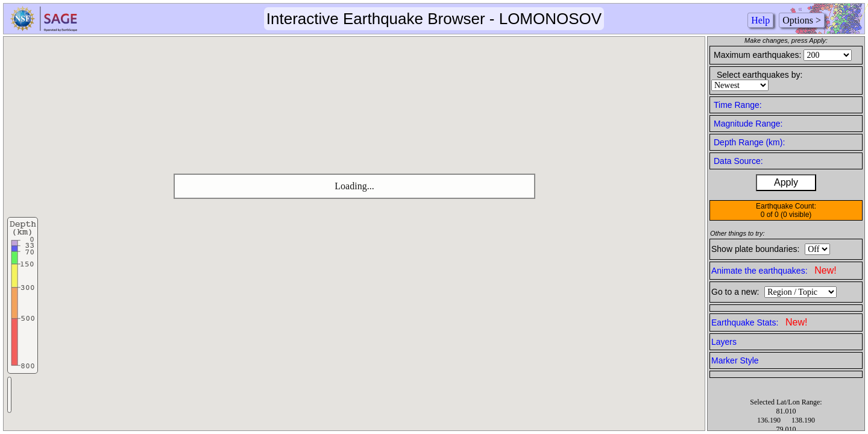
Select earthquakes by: (759, 75)
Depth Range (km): (749, 142)
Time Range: (738, 105)
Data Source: (738, 161)
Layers (724, 342)
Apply (786, 182)
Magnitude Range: (748, 124)
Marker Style (735, 360)
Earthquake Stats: (759, 322)
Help (760, 20)
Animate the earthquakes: (774, 270)
